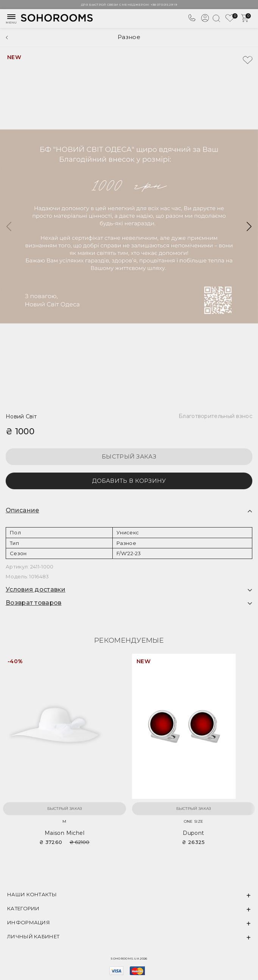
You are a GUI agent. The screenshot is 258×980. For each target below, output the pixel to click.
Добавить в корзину (129, 481)
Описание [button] (22, 510)
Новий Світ (21, 416)
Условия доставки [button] (36, 590)
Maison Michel (64, 833)
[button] (249, 227)
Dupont (193, 833)
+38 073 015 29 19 (164, 5)
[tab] (129, 510)
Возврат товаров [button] (34, 603)
